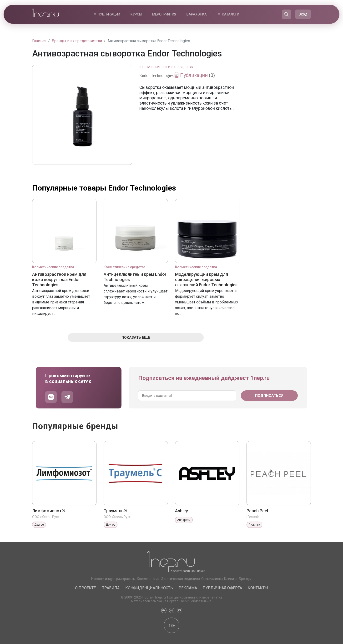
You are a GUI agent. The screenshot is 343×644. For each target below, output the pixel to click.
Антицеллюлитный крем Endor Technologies (135, 277)
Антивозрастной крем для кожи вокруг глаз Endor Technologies (59, 279)
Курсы (136, 14)
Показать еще (136, 337)
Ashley (182, 511)
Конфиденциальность (149, 588)
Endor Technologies (156, 75)
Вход (303, 14)
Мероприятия (164, 14)
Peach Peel (257, 511)
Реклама (188, 588)
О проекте (85, 588)
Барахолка (197, 14)
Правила (111, 588)
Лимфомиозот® (49, 511)
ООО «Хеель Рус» (46, 517)
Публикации (109, 14)
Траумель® (115, 511)
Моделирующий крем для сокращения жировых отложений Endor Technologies (206, 279)
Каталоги (231, 14)
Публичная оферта (222, 588)
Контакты (258, 588)
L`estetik (253, 517)
